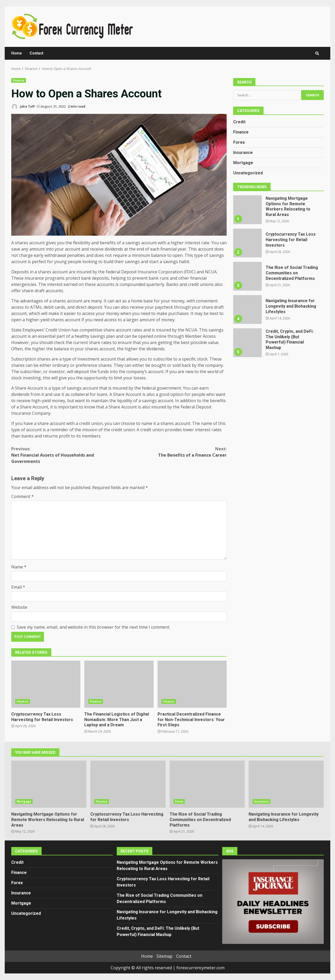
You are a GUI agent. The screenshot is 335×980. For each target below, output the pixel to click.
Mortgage (243, 163)
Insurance (243, 153)
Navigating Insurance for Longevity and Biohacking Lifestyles (247, 309)
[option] (278, 212)
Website (19, 607)
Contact (37, 53)
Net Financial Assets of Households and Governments (65, 455)
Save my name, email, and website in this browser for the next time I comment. (93, 627)
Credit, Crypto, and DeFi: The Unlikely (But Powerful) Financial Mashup (247, 343)
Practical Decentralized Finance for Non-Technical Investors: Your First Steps (192, 684)
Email (18, 587)
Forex (239, 142)
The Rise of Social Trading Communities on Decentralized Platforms (247, 276)
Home (16, 53)
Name (19, 567)
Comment (23, 496)
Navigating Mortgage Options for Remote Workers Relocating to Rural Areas (247, 210)
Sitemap (164, 956)
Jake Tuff (23, 107)
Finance (19, 80)
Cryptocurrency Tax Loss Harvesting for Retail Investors (46, 684)
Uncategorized (248, 173)
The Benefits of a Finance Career (173, 452)
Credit (239, 122)
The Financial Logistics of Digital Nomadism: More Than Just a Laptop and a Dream (119, 684)
